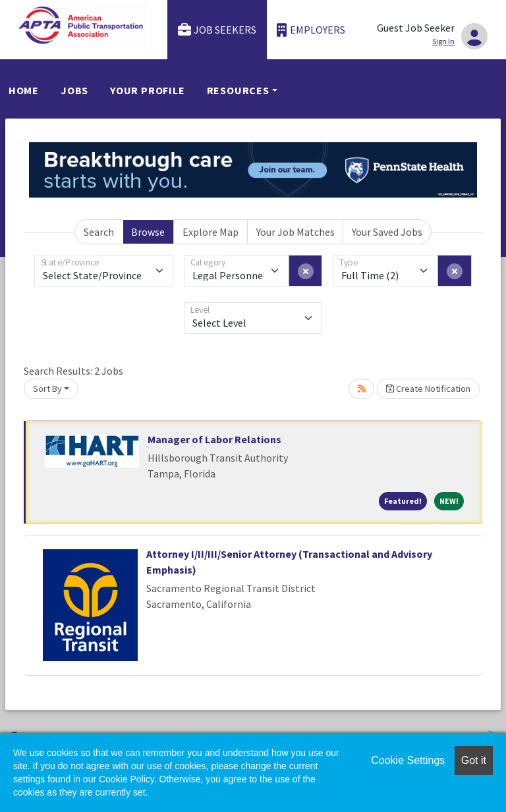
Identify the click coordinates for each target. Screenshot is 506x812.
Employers (311, 30)
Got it (474, 760)
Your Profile (148, 90)
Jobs (74, 90)
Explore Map (211, 232)
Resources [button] (238, 90)
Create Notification (428, 389)
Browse (148, 232)
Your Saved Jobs (387, 232)
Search (99, 232)
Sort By (47, 389)
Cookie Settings (408, 760)
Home (24, 90)
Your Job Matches (295, 232)
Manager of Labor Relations (214, 439)
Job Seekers (217, 30)
